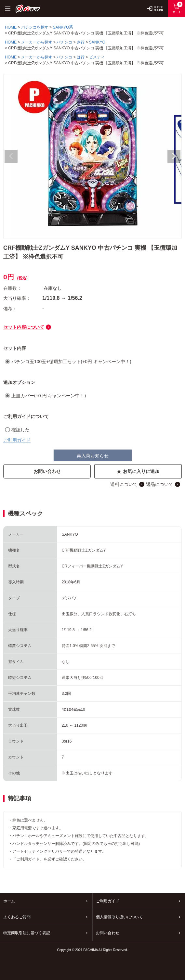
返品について (160, 484)
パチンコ (64, 42)
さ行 (81, 42)
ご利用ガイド (17, 440)
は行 (81, 57)
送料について (124, 484)
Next (174, 156)
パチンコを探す (35, 27)
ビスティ (97, 57)
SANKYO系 (63, 27)
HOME (11, 27)
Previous (11, 156)
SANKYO (97, 42)
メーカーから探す (37, 42)
